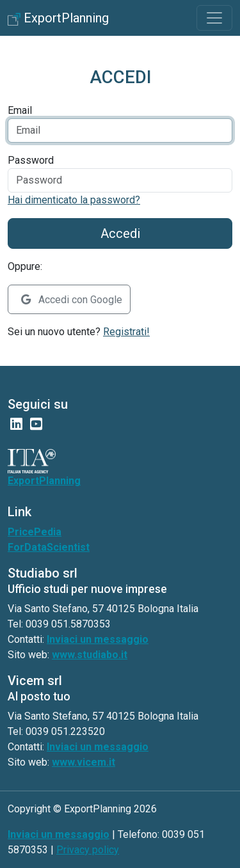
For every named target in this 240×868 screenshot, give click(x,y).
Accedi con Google (72, 300)
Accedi (120, 233)
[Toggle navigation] (214, 18)
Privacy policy (88, 850)
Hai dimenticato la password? (74, 200)
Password (31, 160)
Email (20, 110)
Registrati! (126, 332)
